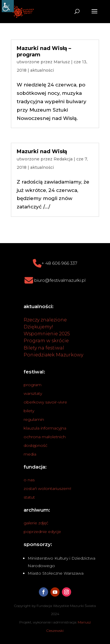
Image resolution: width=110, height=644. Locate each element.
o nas (29, 480)
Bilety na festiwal (44, 348)
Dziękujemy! (38, 327)
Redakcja (63, 159)
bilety (29, 411)
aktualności (42, 70)
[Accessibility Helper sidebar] (8, 6)
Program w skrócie (46, 341)
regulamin (34, 419)
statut (29, 497)
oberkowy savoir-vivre (45, 402)
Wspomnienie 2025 (47, 334)
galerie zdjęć (36, 523)
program (33, 385)
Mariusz (62, 62)
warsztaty (33, 393)
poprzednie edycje (42, 532)
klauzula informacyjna (45, 428)
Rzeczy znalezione (45, 320)
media (30, 454)
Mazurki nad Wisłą (42, 151)
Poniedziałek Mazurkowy (53, 355)
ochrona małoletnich (45, 437)
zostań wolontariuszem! (47, 488)
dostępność (36, 445)
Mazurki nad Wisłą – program (44, 51)
